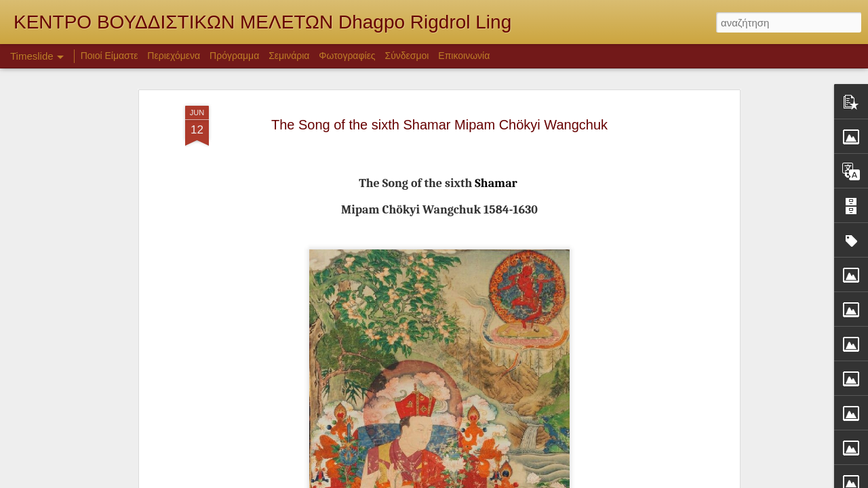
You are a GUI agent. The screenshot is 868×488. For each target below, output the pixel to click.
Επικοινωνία (464, 56)
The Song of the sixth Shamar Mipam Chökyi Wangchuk (439, 113)
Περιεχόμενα (174, 56)
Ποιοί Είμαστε (110, 56)
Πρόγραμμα (234, 56)
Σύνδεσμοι (407, 56)
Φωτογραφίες (347, 56)
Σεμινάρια (289, 56)
